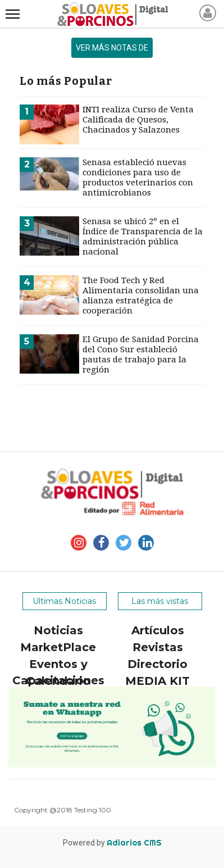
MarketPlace (58, 647)
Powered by (112, 843)
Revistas (158, 647)
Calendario (58, 681)
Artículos (158, 630)
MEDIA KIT (157, 681)
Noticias (58, 630)
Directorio (157, 664)
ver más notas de (112, 48)
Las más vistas (160, 601)
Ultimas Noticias (64, 601)
